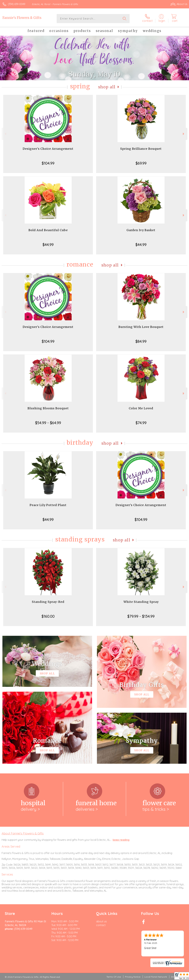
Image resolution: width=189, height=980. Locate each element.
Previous (5, 134)
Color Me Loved (141, 408)
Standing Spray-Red (48, 602)
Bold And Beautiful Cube (48, 230)
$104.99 (48, 163)
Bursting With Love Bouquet (141, 327)
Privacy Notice (133, 977)
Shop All (107, 87)
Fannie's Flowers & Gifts (22, 18)
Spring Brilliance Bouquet (141, 149)
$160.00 (48, 616)
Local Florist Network (156, 977)
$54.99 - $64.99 (48, 423)
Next (184, 134)
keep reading (121, 840)
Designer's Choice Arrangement (48, 149)
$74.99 (141, 423)
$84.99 (141, 341)
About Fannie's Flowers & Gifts (23, 833)
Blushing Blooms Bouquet (48, 408)
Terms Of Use (114, 977)
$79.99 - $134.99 (141, 616)
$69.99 (141, 163)
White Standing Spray (141, 602)
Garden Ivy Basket (141, 230)
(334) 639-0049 (17, 4)
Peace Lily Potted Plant (48, 505)
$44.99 (48, 245)
